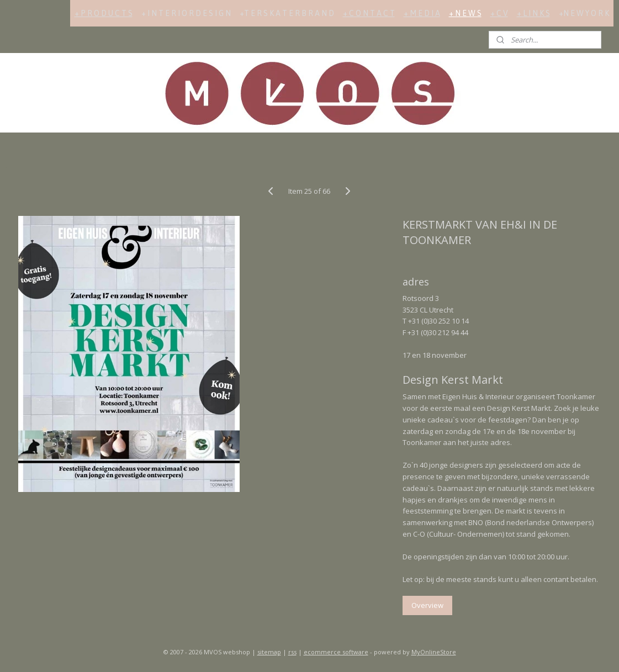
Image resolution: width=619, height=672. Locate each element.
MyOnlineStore (434, 652)
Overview (428, 605)
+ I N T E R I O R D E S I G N (186, 13)
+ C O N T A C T (369, 13)
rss (292, 652)
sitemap (269, 652)
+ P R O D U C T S (104, 13)
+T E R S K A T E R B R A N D (287, 13)
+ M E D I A (422, 13)
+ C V (499, 13)
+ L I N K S (533, 13)
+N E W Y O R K (584, 13)
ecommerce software (336, 652)
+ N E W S (465, 13)
